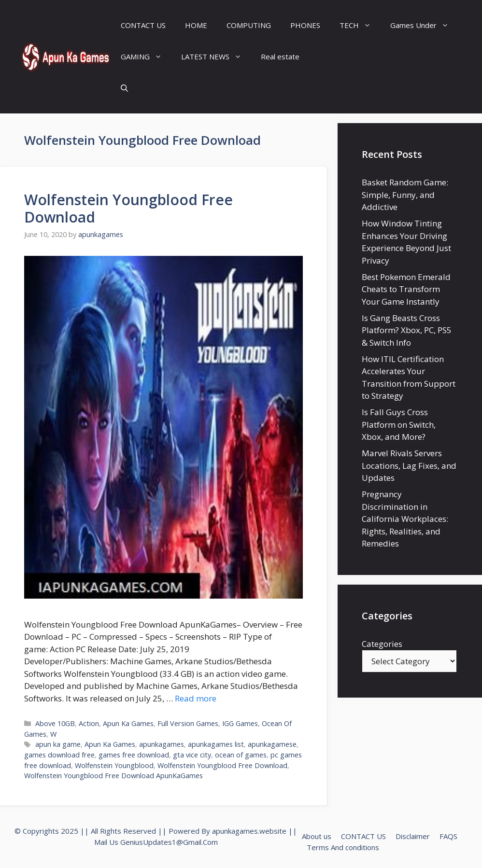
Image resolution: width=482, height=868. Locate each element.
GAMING (146, 57)
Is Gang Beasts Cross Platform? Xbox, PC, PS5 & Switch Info (407, 330)
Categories (382, 644)
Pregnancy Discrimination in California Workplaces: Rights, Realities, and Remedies (405, 519)
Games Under (424, 25)
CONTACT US (143, 25)
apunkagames (162, 744)
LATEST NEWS (216, 57)
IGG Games (240, 723)
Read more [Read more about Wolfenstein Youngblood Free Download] (196, 698)
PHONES (305, 25)
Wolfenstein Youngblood (114, 765)
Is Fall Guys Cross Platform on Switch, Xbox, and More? (399, 424)
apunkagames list (216, 744)
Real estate (280, 56)
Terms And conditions (343, 847)
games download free (59, 755)
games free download (134, 755)
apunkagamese (272, 744)
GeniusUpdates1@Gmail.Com (169, 842)
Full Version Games (188, 723)
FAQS (448, 836)
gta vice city (192, 755)
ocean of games (241, 755)
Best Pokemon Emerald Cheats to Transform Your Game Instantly (406, 289)
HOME (196, 25)
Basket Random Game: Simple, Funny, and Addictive (405, 195)
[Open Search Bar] (124, 88)
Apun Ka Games (128, 723)
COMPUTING (249, 25)
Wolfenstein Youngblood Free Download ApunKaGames (113, 776)
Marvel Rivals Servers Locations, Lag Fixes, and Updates (409, 465)
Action (89, 723)
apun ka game (58, 744)
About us (317, 836)
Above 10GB (55, 723)
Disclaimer (413, 836)
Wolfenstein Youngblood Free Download (128, 208)
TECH (360, 25)
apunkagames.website (249, 831)
